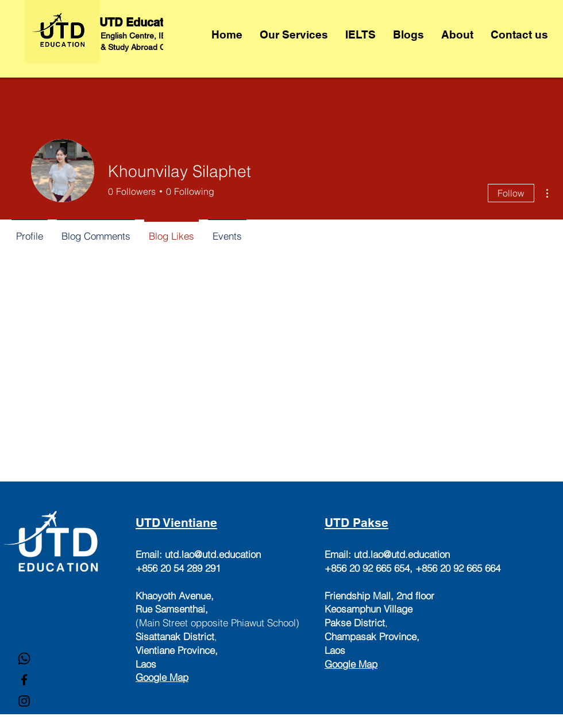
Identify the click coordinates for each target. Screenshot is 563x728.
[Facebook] (24, 680)
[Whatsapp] (24, 658)
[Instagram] (24, 701)
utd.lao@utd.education (213, 554)
